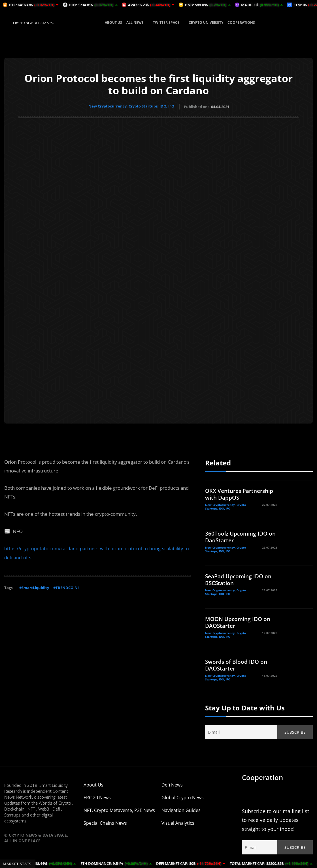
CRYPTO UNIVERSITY (206, 22)
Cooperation (262, 776)
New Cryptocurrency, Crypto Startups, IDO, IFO (131, 106)
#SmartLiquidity (34, 586)
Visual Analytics (178, 822)
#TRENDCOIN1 (66, 586)
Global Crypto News (183, 797)
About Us (93, 784)
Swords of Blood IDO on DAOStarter (237, 664)
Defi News (172, 784)
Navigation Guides (181, 809)
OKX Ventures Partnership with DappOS (240, 493)
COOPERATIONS (241, 22)
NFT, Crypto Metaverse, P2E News (119, 809)
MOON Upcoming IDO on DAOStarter (239, 621)
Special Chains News (105, 822)
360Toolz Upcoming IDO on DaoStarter (238, 536)
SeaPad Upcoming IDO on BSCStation (240, 579)
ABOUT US (113, 22)
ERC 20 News (97, 797)
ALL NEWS (138, 22)
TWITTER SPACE (169, 22)
